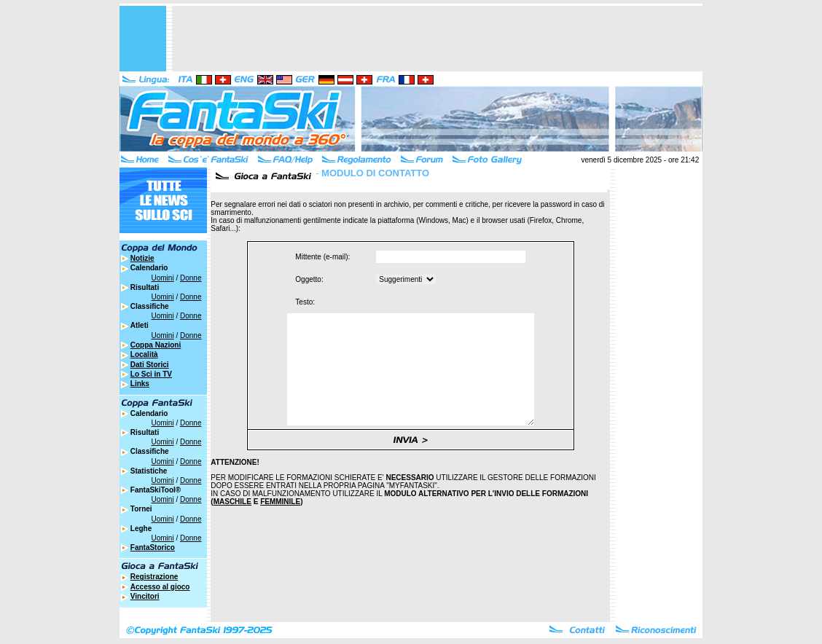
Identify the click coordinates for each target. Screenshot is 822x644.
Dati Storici (150, 365)
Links (140, 384)
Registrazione (154, 577)
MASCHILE (232, 523)
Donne (191, 278)
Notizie (142, 258)
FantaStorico (153, 547)
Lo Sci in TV (151, 374)
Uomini (163, 278)
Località (144, 354)
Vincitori (145, 596)
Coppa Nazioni (156, 345)
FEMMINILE (280, 523)
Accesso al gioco (160, 587)
